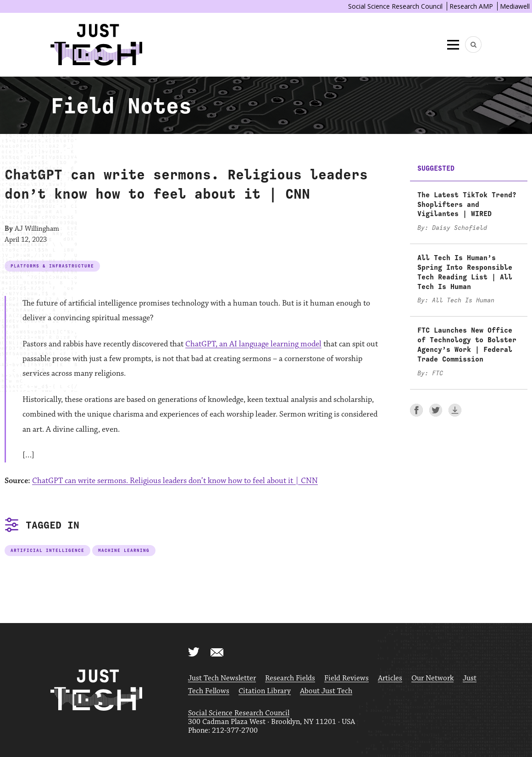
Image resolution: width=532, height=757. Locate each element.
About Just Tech (326, 691)
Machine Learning (124, 550)
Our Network (432, 678)
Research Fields (290, 678)
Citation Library (265, 691)
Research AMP (471, 6)
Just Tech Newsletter (222, 678)
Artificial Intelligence (47, 550)
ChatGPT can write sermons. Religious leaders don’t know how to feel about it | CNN (175, 481)
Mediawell (515, 6)
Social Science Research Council (395, 6)
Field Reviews (346, 678)
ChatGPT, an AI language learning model (253, 344)
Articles (390, 678)
